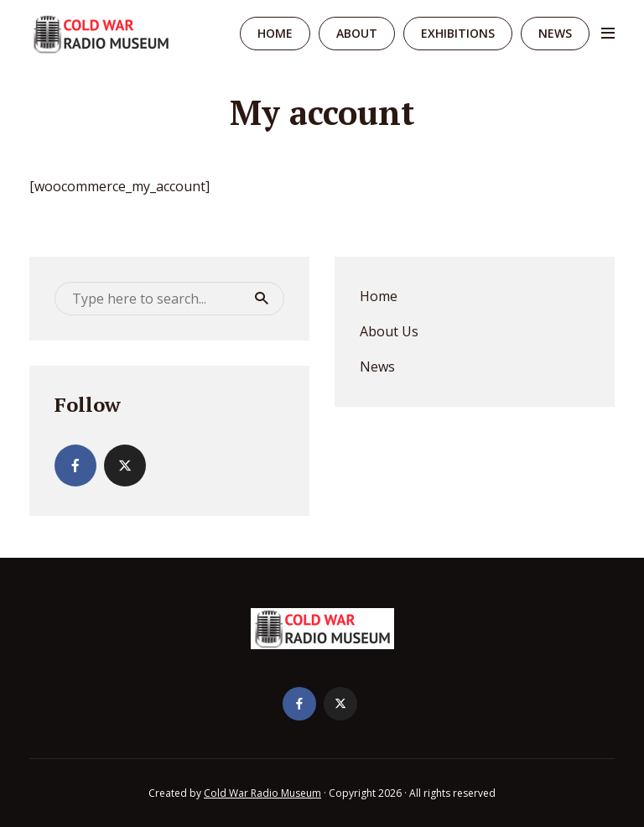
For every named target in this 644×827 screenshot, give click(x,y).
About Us (389, 331)
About (357, 33)
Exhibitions (458, 33)
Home (275, 33)
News (555, 33)
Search (262, 299)
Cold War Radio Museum (262, 793)
